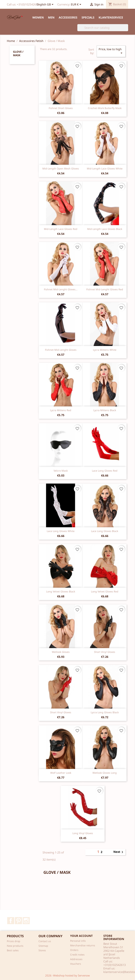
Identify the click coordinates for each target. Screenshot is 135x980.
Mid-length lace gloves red (61, 229)
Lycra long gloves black (105, 712)
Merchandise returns (83, 945)
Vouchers (76, 964)
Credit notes (77, 955)
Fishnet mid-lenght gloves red (105, 289)
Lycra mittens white (105, 350)
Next (119, 852)
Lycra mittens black (105, 410)
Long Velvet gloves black (61, 591)
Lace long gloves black (105, 531)
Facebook (11, 921)
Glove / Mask (18, 53)
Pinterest (18, 921)
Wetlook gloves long (105, 773)
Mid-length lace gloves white (105, 169)
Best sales (13, 950)
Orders (74, 950)
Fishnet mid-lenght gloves (61, 350)
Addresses (76, 959)
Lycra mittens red (61, 410)
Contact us (45, 941)
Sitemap (43, 946)
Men (51, 17)
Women (38, 17)
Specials (88, 17)
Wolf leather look (61, 773)
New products (15, 946)
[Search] (103, 28)
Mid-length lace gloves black (105, 229)
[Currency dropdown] (77, 5)
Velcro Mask (61, 471)
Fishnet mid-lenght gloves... (61, 289)
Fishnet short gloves (61, 108)
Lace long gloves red (105, 471)
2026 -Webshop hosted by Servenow (67, 975)
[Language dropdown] (46, 5)
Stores (42, 950)
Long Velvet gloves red (105, 591)
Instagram (26, 921)
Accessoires (68, 17)
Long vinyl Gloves (83, 833)
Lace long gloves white (61, 531)
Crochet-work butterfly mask (105, 108)
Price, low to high (111, 51)
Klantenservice (111, 17)
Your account (81, 936)
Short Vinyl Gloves (105, 652)
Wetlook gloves (61, 652)
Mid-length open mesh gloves (61, 169)
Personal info (78, 941)
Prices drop (14, 941)
